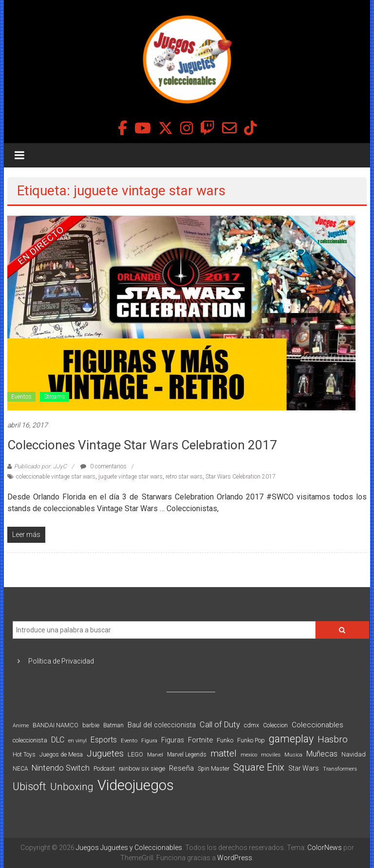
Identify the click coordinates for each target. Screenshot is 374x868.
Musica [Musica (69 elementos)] (293, 755)
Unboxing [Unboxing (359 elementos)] (72, 786)
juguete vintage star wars (131, 477)
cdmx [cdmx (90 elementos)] (252, 725)
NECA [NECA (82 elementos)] (20, 769)
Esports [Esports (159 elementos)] (104, 740)
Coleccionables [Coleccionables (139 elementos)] (318, 725)
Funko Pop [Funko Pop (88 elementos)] (251, 740)
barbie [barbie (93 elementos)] (91, 725)
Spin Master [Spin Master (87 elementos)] (214, 769)
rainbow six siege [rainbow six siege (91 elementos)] (142, 768)
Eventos (21, 397)
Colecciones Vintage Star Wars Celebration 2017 (142, 445)
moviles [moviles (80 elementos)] (271, 755)
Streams (55, 397)
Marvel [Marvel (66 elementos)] (155, 755)
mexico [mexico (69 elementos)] (249, 755)
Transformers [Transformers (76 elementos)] (340, 769)
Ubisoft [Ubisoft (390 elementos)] (29, 786)
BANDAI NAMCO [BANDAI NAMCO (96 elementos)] (56, 725)
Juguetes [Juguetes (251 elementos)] (105, 754)
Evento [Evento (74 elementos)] (129, 740)
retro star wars (184, 477)
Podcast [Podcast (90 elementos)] (104, 768)
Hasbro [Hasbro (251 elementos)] (333, 739)
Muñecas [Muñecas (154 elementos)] (322, 754)
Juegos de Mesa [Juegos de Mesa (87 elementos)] (61, 755)
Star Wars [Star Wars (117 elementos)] (304, 768)
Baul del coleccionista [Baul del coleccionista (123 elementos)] (162, 725)
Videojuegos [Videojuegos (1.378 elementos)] (136, 785)
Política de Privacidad (61, 661)
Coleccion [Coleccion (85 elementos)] (275, 725)
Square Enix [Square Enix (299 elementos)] (259, 767)
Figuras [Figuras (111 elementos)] (173, 740)
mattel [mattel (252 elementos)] (224, 754)
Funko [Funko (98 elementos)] (225, 740)
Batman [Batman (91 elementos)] (113, 725)
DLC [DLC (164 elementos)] (58, 740)
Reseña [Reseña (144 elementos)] (181, 768)
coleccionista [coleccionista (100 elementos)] (30, 740)
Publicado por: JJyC (40, 466)
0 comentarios (103, 466)
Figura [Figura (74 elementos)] (149, 740)
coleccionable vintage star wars (56, 477)
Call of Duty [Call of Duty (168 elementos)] (220, 725)
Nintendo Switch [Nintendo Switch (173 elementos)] (61, 768)
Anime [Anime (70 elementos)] (21, 726)
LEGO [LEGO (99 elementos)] (135, 754)
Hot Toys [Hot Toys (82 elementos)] (24, 755)
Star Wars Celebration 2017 (241, 477)
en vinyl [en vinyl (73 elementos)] (77, 741)
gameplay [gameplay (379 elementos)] (291, 739)
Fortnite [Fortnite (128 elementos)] (200, 740)
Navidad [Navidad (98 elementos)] (354, 754)
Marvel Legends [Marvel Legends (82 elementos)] (187, 755)
